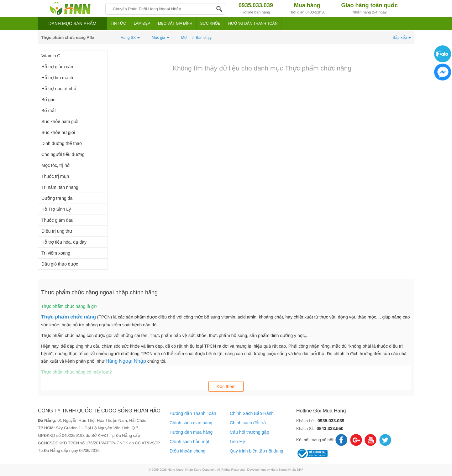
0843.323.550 (330, 428)
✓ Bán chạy (202, 38)
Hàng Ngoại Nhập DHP (287, 470)
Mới (184, 38)
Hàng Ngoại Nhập (126, 361)
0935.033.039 (331, 421)
